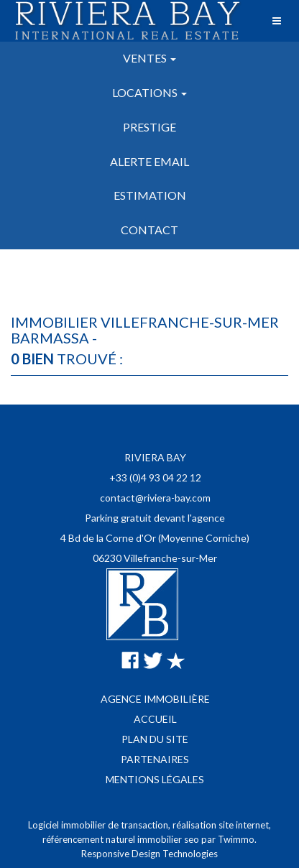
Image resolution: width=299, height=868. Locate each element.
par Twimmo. (229, 839)
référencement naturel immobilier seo (122, 839)
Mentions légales (155, 779)
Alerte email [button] (149, 161)
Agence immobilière (155, 699)
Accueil (155, 719)
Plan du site (155, 739)
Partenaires (155, 759)
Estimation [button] (150, 195)
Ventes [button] (149, 58)
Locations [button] (149, 92)
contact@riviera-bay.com (155, 498)
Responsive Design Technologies (149, 854)
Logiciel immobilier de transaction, (100, 825)
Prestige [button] (149, 127)
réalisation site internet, (222, 825)
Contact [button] (149, 230)
